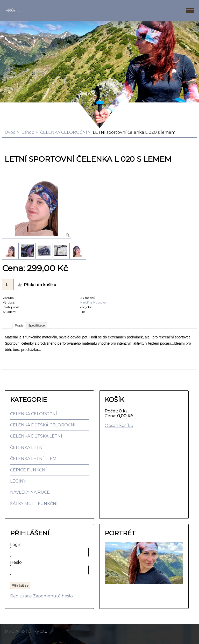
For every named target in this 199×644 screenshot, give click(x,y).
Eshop (28, 132)
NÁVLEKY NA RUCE (30, 492)
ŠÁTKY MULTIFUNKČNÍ (34, 504)
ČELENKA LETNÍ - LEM (33, 459)
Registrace (21, 596)
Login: (15, 545)
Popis (19, 325)
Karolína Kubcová (93, 302)
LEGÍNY (18, 481)
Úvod (10, 132)
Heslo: (15, 562)
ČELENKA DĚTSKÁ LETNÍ (36, 436)
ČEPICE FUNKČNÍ (28, 470)
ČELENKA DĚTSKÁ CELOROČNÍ (43, 425)
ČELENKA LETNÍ (27, 447)
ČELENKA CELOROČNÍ (64, 132)
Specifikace (36, 325)
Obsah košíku (119, 425)
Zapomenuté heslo (53, 596)
